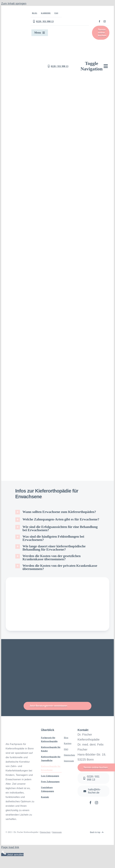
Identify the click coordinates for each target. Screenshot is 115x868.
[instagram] (105, 21)
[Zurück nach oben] (97, 832)
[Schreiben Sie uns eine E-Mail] (93, 791)
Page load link (10, 847)
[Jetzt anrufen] (93, 778)
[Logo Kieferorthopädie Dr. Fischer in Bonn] (28, 46)
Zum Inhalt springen (14, 3)
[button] (58, 512)
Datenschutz (45, 832)
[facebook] (99, 21)
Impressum (57, 832)
